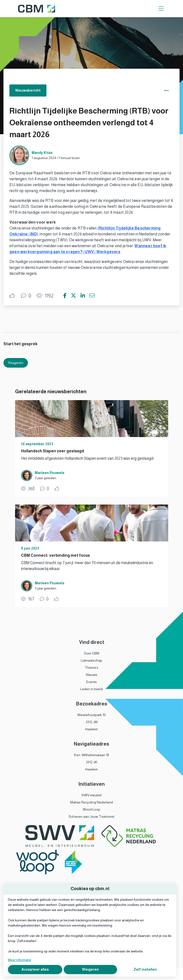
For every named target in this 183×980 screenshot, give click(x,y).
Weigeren (90, 969)
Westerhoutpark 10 (91, 715)
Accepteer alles (35, 969)
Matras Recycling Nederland (91, 802)
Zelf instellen (145, 969)
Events (91, 682)
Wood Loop (91, 809)
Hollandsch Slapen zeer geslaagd (52, 451)
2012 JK (92, 762)
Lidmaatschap (91, 660)
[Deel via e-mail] (92, 296)
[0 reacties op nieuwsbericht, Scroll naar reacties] (26, 296)
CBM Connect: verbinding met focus (55, 555)
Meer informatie (20, 960)
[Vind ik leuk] (13, 296)
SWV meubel (91, 795)
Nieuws (92, 675)
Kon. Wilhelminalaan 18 (92, 755)
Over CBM (91, 653)
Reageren (16, 363)
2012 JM (92, 722)
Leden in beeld (91, 689)
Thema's (91, 668)
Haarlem (91, 729)
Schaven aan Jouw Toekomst (91, 817)
